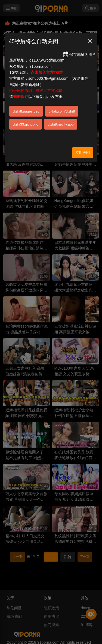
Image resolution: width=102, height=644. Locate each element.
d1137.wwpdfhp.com (47, 60)
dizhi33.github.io (26, 124)
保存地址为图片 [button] (79, 55)
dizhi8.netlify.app (61, 124)
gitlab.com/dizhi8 (62, 111)
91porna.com (41, 66)
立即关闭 (83, 153)
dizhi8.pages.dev (26, 111)
